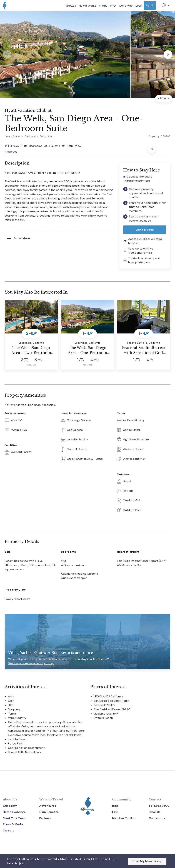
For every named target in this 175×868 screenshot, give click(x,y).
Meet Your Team (15, 818)
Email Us (155, 812)
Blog (115, 806)
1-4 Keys (13, 146)
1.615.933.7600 (159, 806)
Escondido (46, 136)
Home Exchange (14, 812)
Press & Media (13, 824)
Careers (9, 830)
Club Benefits (49, 812)
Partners (45, 818)
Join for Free (145, 230)
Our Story (10, 806)
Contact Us (157, 818)
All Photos (164, 98)
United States (13, 136)
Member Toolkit (123, 818)
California (30, 136)
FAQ (115, 812)
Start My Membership (147, 861)
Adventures (48, 806)
